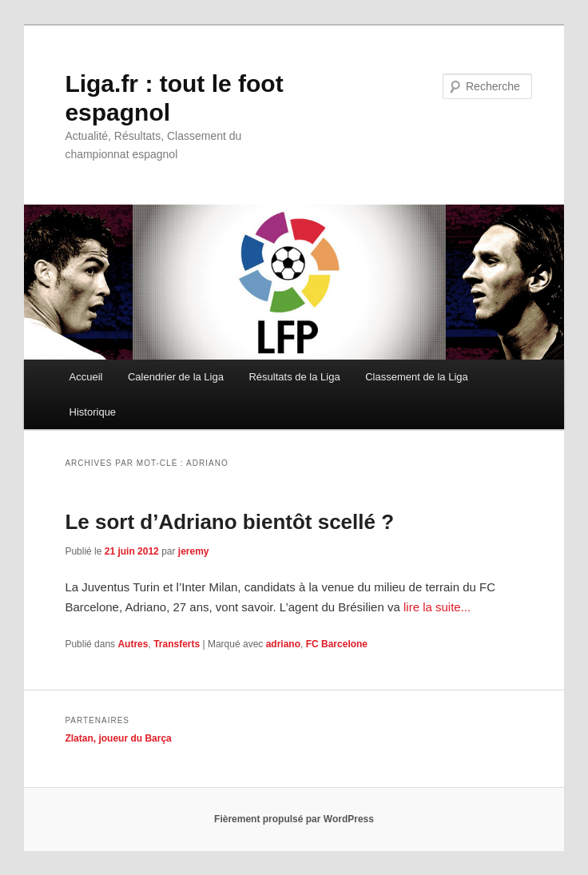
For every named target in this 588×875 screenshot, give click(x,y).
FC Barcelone (337, 644)
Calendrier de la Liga (176, 377)
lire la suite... (437, 607)
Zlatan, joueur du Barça (118, 738)
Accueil (86, 377)
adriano (283, 644)
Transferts (177, 644)
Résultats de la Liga (294, 377)
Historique (93, 412)
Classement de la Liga (417, 377)
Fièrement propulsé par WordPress (294, 819)
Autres (133, 644)
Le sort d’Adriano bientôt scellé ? (229, 522)
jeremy (194, 551)
